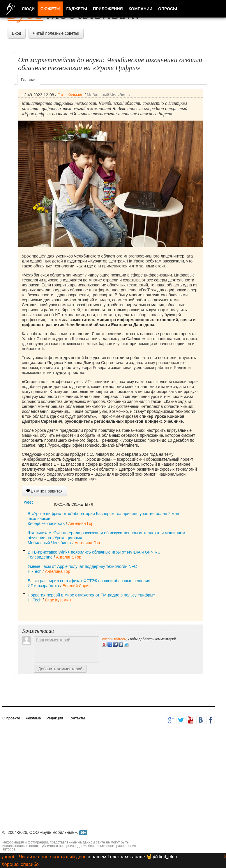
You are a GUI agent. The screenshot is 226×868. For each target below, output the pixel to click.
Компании (141, 9)
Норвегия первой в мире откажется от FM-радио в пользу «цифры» (92, 595)
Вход (17, 33)
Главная (29, 80)
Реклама (33, 718)
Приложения (108, 9)
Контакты (77, 718)
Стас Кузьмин (70, 95)
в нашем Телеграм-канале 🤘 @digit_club (132, 857)
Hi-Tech (35, 571)
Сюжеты (50, 9)
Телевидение (40, 557)
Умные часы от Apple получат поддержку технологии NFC (82, 566)
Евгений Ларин (76, 586)
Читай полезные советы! (56, 33)
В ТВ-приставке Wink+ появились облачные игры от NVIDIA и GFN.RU (94, 552)
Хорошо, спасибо (20, 864)
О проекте (11, 718)
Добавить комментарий (60, 669)
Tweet (27, 502)
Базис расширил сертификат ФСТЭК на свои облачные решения (89, 581)
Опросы (168, 9)
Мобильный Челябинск (109, 95)
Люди (28, 9)
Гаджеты (77, 9)
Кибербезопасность (46, 523)
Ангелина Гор (81, 523)
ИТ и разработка (43, 586)
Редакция (55, 718)
